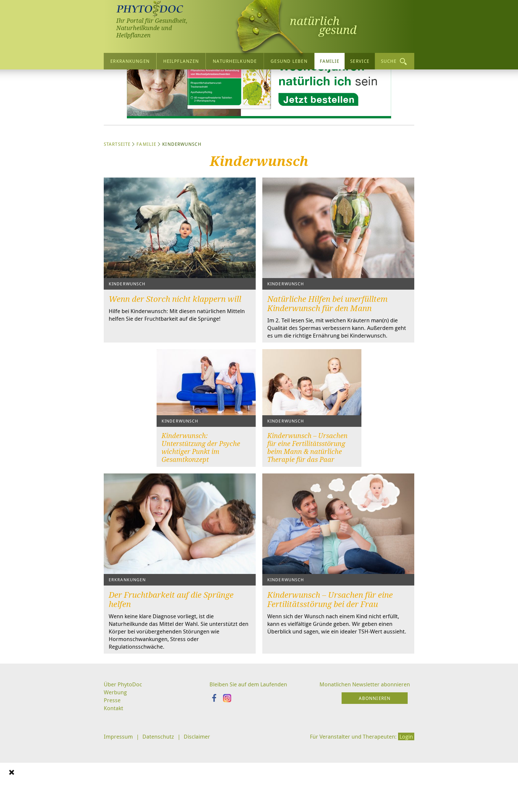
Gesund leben (289, 60)
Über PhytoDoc (124, 757)
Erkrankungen (130, 60)
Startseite (117, 206)
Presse (112, 774)
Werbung (116, 765)
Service (360, 60)
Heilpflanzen (181, 60)
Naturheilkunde (235, 60)
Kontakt (114, 782)
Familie (330, 60)
